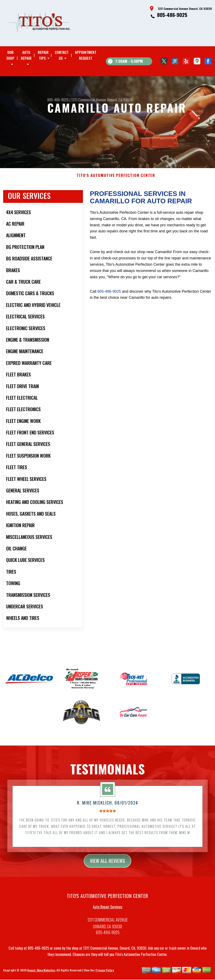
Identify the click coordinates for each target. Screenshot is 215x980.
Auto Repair (26, 55)
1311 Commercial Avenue (89, 100)
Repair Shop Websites (41, 974)
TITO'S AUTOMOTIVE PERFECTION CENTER (116, 179)
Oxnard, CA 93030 (120, 100)
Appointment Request (86, 55)
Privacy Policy (105, 974)
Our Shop (10, 55)
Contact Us (62, 55)
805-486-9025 (172, 15)
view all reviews (108, 864)
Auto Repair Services (107, 910)
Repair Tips (43, 55)
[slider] (107, 814)
